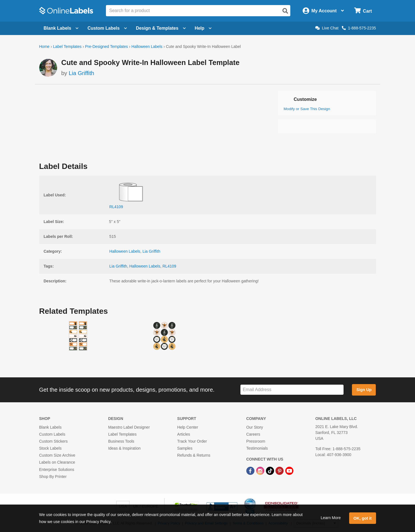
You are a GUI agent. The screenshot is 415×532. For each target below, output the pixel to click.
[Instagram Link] (261, 471)
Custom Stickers (54, 441)
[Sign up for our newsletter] (292, 390)
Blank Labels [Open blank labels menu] (61, 28)
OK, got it (362, 518)
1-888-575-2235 (359, 28)
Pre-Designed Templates (106, 47)
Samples (185, 448)
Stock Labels (50, 448)
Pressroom (256, 441)
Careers (253, 434)
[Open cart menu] (363, 11)
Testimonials (257, 448)
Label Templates (67, 47)
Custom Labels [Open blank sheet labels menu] (107, 28)
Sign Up (364, 390)
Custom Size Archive (57, 455)
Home (44, 47)
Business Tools (121, 441)
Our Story (255, 427)
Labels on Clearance (57, 462)
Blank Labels (50, 427)
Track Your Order (192, 441)
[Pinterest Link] (280, 471)
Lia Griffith (81, 73)
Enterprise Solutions (57, 470)
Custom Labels (52, 434)
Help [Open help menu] (203, 28)
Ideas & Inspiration (124, 448)
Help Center (188, 427)
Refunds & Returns (194, 455)
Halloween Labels (147, 47)
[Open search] (285, 11)
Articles (184, 434)
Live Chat (327, 28)
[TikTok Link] (271, 471)
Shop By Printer (53, 477)
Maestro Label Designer (129, 427)
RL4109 (169, 266)
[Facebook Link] (251, 471)
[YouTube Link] (289, 471)
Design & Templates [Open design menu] (161, 28)
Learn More (331, 518)
